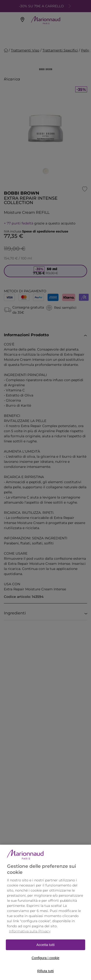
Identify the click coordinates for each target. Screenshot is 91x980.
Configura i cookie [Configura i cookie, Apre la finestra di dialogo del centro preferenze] (45, 965)
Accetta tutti (45, 952)
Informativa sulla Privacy (30, 939)
